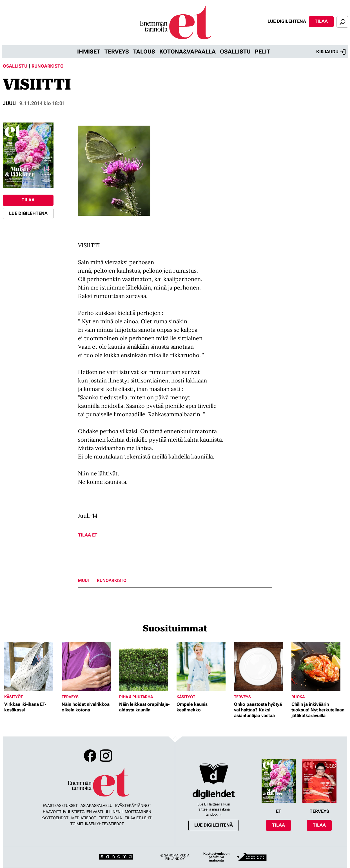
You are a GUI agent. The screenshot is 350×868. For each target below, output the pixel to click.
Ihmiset (89, 52)
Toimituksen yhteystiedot (97, 824)
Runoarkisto (48, 66)
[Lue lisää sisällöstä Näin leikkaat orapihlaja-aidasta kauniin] (146, 666)
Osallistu (235, 52)
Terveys (117, 52)
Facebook (90, 756)
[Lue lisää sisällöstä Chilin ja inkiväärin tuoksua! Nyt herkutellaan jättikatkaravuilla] (319, 666)
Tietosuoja (110, 818)
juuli (10, 103)
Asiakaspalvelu (96, 805)
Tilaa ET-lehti (139, 818)
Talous (144, 52)
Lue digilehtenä (287, 21)
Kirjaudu (331, 52)
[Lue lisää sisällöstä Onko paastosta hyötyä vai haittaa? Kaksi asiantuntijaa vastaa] (261, 666)
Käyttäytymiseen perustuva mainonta (216, 857)
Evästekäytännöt (133, 805)
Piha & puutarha (136, 697)
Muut (84, 581)
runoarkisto (112, 581)
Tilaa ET (88, 535)
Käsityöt (14, 697)
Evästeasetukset (60, 805)
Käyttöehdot (55, 818)
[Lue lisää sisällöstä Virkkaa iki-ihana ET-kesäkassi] (32, 666)
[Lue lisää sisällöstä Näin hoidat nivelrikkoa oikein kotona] (89, 666)
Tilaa (321, 21)
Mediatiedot (84, 818)
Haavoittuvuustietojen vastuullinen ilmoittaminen (97, 812)
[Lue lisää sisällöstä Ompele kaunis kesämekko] (204, 666)
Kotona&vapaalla (188, 52)
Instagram (106, 756)
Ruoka (298, 697)
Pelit (262, 52)
